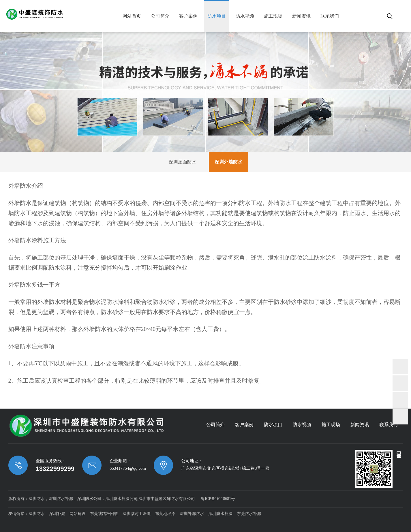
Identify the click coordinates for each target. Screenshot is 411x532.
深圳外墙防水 (228, 162)
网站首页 (132, 16)
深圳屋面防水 (183, 162)
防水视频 (245, 16)
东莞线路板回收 (104, 514)
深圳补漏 (57, 514)
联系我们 (330, 16)
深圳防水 (37, 514)
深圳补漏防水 (192, 514)
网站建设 (78, 514)
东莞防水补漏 (249, 514)
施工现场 (273, 16)
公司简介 (160, 16)
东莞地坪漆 (165, 514)
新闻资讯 (301, 16)
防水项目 (217, 16)
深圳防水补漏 (220, 514)
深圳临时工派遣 (137, 514)
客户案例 (188, 16)
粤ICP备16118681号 (218, 499)
